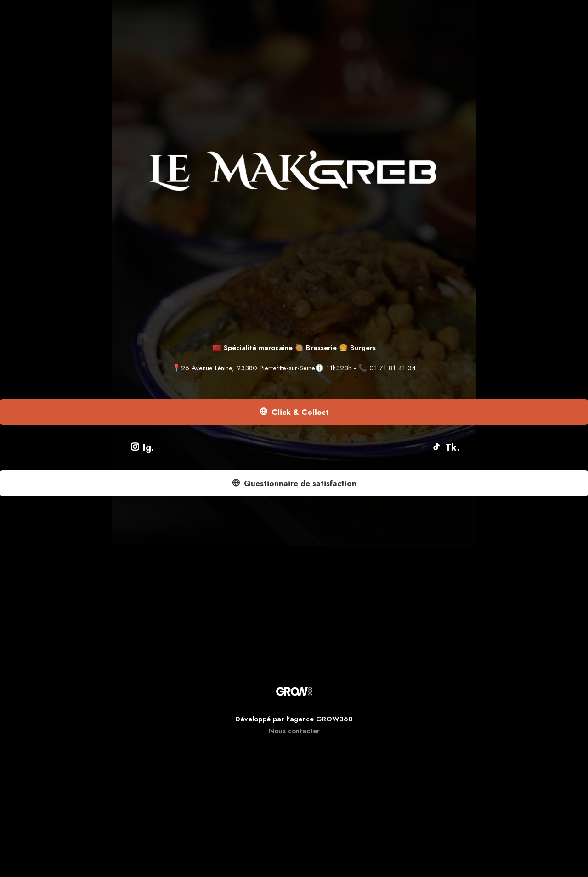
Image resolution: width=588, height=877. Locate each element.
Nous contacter (294, 731)
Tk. (446, 448)
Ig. (142, 448)
